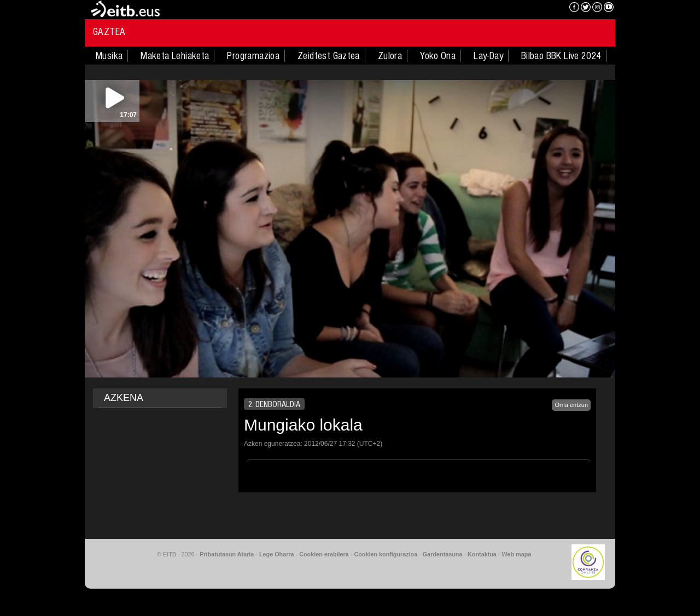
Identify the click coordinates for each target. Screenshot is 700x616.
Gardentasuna (443, 554)
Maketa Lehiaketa (175, 56)
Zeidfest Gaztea (329, 56)
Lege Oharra (277, 554)
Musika (109, 56)
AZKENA (124, 398)
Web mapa (516, 554)
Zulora (390, 56)
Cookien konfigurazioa (386, 554)
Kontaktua (482, 554)
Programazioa (253, 56)
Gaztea (109, 32)
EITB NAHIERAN (521, 8)
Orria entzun (571, 405)
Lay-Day (488, 56)
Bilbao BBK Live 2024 (561, 56)
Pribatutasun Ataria (227, 554)
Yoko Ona (438, 56)
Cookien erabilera (324, 554)
